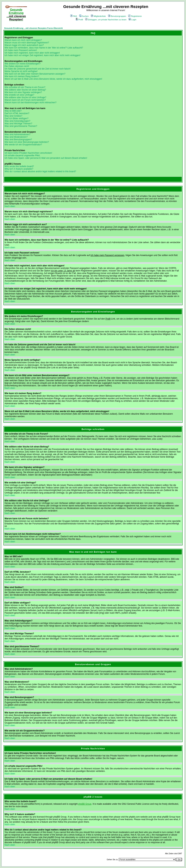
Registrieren (135, 16)
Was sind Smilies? (13, 116)
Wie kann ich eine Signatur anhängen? (23, 92)
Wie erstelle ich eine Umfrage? (19, 95)
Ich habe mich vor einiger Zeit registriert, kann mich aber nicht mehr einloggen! (43, 55)
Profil (79, 20)
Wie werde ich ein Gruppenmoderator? (23, 145)
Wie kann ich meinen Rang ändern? (22, 76)
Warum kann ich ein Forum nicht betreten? (25, 100)
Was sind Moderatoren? (16, 137)
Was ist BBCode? (13, 111)
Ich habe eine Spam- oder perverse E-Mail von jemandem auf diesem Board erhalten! (46, 158)
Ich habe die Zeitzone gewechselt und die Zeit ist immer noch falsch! (38, 69)
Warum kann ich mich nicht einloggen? (23, 40)
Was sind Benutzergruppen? (18, 140)
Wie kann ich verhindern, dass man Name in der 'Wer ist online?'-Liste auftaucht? (44, 48)
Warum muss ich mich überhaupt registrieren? (27, 43)
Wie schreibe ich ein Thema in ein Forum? (25, 87)
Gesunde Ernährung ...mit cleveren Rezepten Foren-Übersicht (33, 28)
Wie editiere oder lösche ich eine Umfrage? (25, 97)
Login (132, 20)
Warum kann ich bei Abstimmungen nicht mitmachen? (31, 103)
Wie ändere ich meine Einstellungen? (23, 64)
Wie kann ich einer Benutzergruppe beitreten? (27, 142)
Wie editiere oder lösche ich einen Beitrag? (25, 90)
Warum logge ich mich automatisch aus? (24, 45)
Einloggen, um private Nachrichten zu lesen (106, 20)
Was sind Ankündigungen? (17, 121)
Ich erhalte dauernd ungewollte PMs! (22, 155)
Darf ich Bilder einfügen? (16, 118)
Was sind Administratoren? (17, 134)
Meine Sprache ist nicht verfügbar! (21, 71)
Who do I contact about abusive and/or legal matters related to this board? (40, 171)
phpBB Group (85, 804)
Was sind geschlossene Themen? (21, 126)
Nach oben (10, 206)
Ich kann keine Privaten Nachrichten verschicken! (28, 153)
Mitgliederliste (98, 16)
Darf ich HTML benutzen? (17, 113)
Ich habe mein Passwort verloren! (21, 50)
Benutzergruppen (117, 16)
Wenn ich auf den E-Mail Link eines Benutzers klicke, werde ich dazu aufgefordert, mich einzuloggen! (53, 79)
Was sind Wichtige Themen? (18, 124)
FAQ (74, 16)
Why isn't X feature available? (19, 169)
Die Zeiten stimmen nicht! (17, 66)
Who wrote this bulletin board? (19, 166)
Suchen (84, 16)
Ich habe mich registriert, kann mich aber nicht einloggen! (32, 53)
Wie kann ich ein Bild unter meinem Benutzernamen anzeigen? (35, 74)
